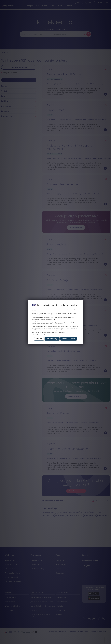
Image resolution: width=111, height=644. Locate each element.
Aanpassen (39, 339)
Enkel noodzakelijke (52, 339)
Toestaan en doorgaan (69, 339)
